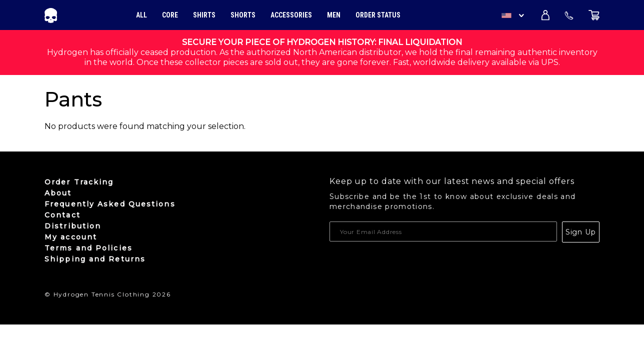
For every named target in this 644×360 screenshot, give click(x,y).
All (141, 15)
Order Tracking (79, 182)
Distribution (73, 226)
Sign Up (581, 232)
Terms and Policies (88, 248)
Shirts (204, 15)
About (58, 193)
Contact (62, 215)
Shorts (243, 15)
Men (334, 15)
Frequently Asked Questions (110, 204)
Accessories (291, 15)
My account (71, 237)
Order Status (378, 15)
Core (170, 15)
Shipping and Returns (95, 259)
